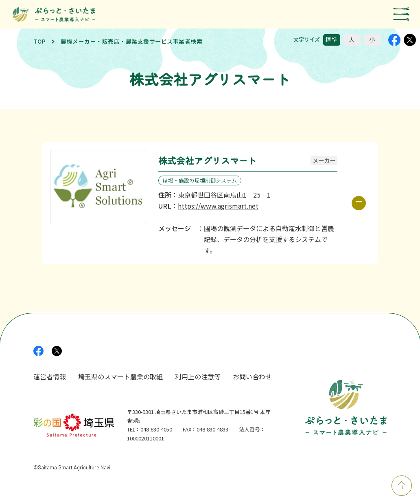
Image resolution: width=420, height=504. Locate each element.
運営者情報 (50, 376)
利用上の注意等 (198, 376)
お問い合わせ (252, 376)
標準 (332, 40)
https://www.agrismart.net (218, 206)
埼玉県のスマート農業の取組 (120, 376)
